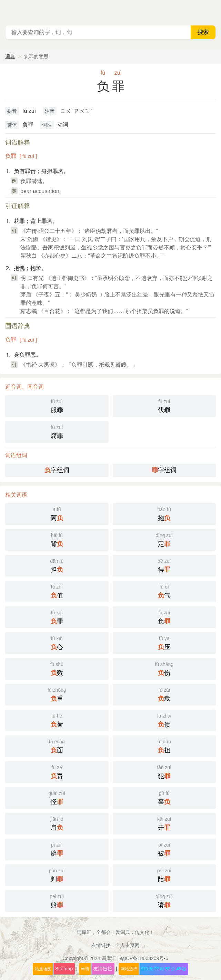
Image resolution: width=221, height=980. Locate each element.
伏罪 (164, 405)
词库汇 (109, 958)
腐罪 (57, 431)
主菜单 (211, 10)
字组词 (57, 470)
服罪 (57, 405)
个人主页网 (128, 945)
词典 (10, 56)
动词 (63, 125)
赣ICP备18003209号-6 (144, 958)
